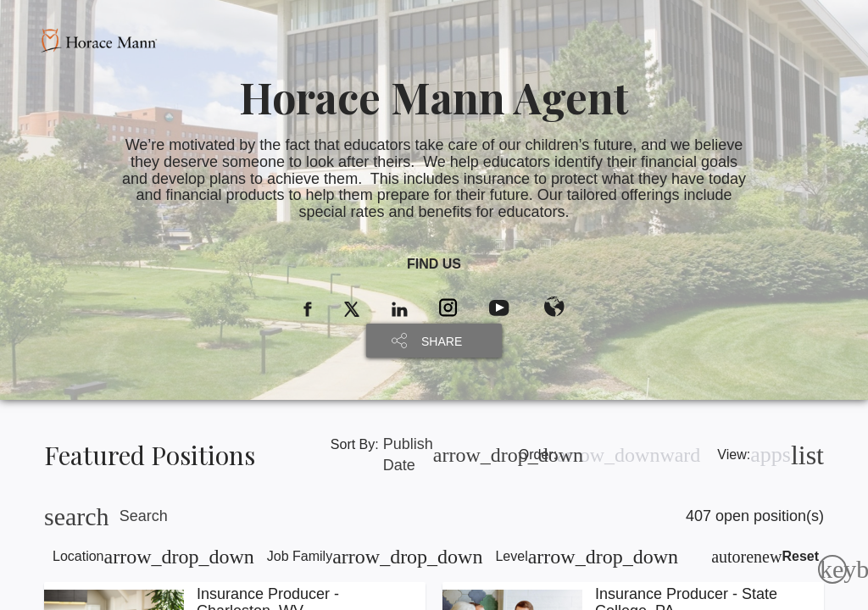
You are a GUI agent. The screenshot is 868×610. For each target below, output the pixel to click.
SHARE (442, 341)
